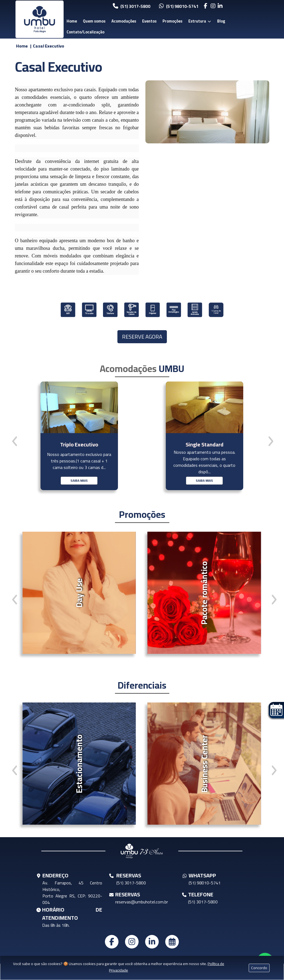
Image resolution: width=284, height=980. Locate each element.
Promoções (172, 21)
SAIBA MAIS (79, 480)
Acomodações (124, 21)
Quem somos (94, 21)
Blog (221, 21)
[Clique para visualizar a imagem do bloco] (207, 112)
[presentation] (15, 441)
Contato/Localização (85, 32)
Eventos (149, 21)
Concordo (259, 968)
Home (72, 21)
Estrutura (200, 21)
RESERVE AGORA (142, 337)
